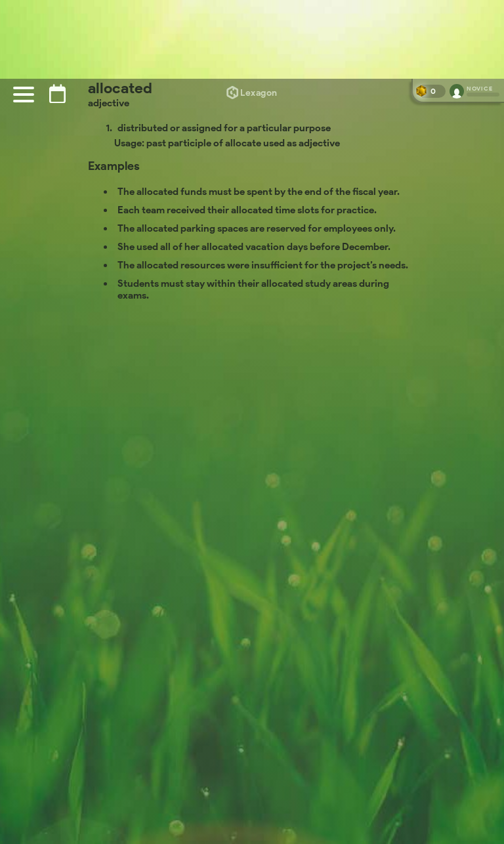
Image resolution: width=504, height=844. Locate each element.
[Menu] (24, 95)
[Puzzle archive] (57, 94)
